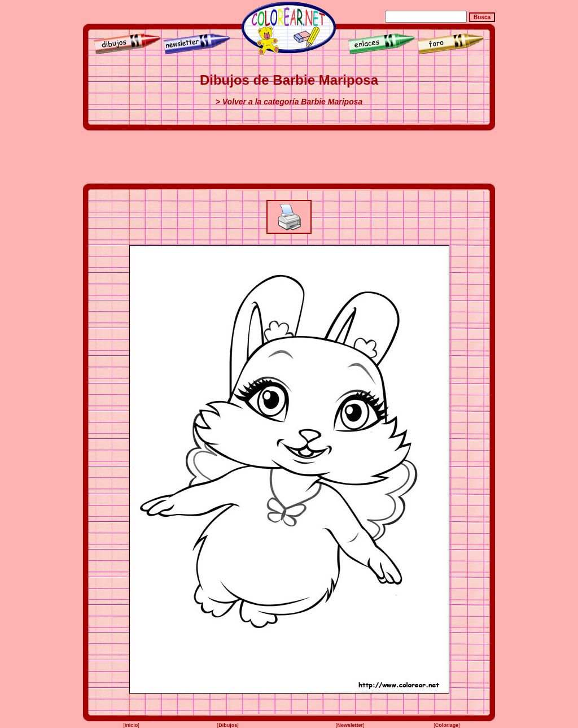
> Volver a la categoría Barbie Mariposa (289, 102)
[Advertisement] (289, 157)
